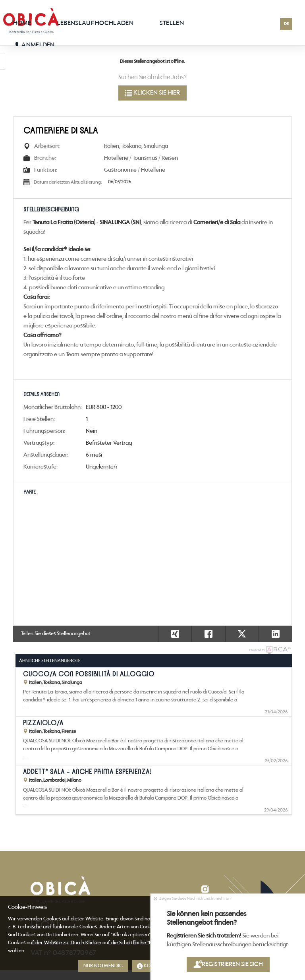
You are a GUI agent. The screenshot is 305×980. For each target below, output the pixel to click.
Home (22, 23)
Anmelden (34, 45)
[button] (275, 634)
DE (286, 24)
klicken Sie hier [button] (152, 93)
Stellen (172, 23)
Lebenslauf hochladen (95, 23)
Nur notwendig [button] (103, 966)
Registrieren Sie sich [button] (228, 964)
